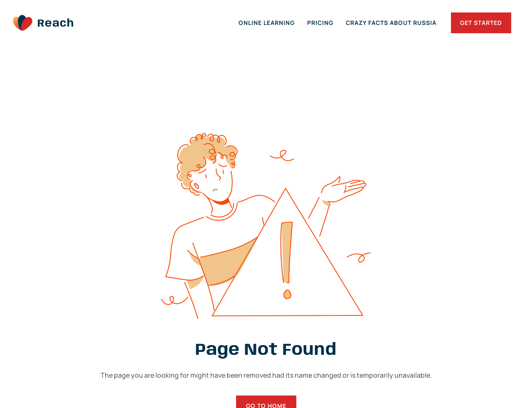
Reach (56, 24)
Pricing (320, 23)
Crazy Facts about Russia (391, 23)
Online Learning (267, 23)
